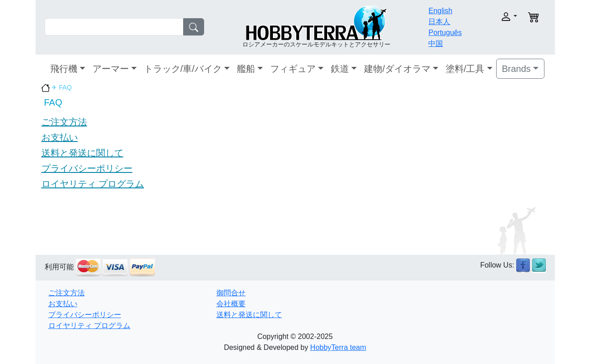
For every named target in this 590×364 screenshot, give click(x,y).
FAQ (53, 102)
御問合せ (231, 293)
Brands (516, 69)
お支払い (60, 137)
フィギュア (293, 69)
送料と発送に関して (82, 153)
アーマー (111, 69)
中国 (436, 43)
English (440, 11)
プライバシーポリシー (87, 168)
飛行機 (64, 69)
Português (445, 33)
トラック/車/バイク (183, 69)
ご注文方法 (64, 122)
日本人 (439, 22)
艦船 (246, 69)
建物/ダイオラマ (397, 69)
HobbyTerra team (338, 347)
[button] (494, 17)
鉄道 (340, 69)
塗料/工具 (465, 69)
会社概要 (231, 304)
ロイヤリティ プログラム (93, 184)
